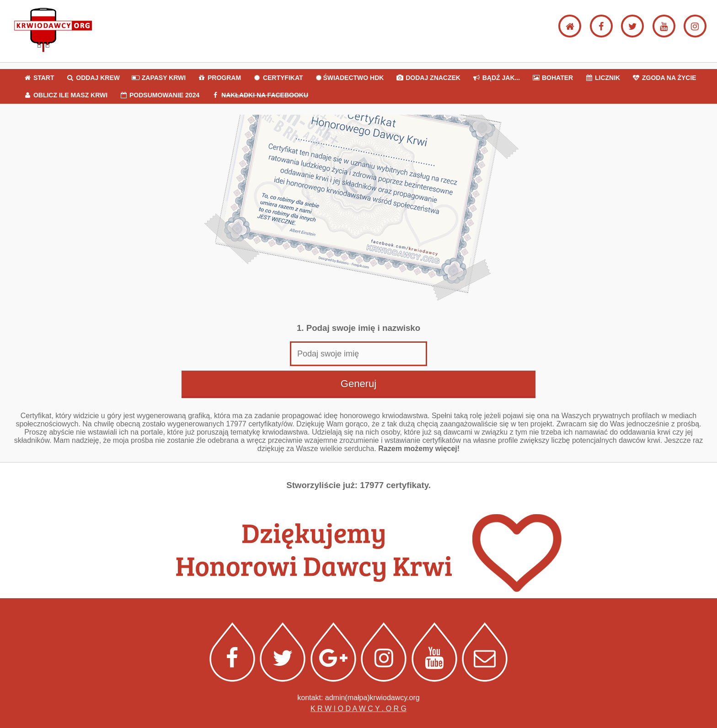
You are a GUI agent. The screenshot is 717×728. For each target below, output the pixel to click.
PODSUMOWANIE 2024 (159, 95)
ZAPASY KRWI (159, 78)
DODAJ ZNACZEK (428, 78)
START (39, 78)
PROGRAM (219, 78)
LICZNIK (602, 78)
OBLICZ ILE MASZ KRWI (65, 95)
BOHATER (552, 78)
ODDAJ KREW (93, 78)
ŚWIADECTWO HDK (349, 78)
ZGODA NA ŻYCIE (664, 78)
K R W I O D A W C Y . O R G (358, 709)
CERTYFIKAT (278, 78)
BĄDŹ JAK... (496, 78)
